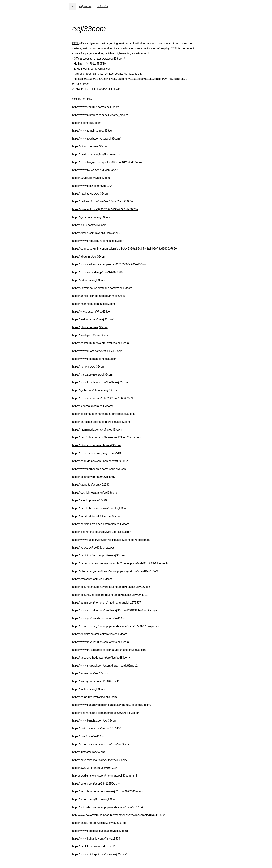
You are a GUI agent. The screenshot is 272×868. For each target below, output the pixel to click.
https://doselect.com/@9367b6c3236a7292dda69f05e (105, 209)
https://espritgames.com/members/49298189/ (100, 461)
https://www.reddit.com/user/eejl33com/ (96, 139)
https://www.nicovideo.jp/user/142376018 (97, 272)
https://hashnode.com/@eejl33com (94, 304)
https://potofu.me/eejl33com (89, 736)
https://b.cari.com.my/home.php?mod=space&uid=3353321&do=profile (116, 626)
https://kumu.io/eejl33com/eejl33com (95, 799)
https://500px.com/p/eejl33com (91, 178)
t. (73, 6)
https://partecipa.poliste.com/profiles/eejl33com (101, 422)
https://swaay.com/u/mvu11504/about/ (95, 681)
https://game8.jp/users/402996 (91, 485)
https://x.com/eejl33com (87, 123)
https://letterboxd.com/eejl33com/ (93, 406)
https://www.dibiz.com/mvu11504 (92, 186)
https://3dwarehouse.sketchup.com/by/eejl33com (102, 288)
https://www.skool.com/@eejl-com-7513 (96, 453)
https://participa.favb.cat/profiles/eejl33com (98, 555)
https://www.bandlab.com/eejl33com (94, 721)
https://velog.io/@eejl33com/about (93, 548)
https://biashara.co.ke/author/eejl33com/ (97, 445)
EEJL (75, 43)
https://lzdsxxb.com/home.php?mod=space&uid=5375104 (107, 807)
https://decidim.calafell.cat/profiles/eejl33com (100, 634)
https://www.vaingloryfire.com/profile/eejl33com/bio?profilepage (111, 540)
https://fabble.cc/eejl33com (89, 689)
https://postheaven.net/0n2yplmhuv (94, 477)
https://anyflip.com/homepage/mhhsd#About (99, 296)
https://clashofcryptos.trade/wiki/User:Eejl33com (102, 532)
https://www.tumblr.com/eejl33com (93, 131)
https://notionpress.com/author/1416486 (97, 728)
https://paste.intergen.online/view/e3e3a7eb (99, 823)
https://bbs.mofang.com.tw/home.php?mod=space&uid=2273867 (112, 587)
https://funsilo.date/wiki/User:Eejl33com (96, 516)
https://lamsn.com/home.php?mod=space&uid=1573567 (107, 603)
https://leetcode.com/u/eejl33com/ (93, 319)
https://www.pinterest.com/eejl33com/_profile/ (100, 115)
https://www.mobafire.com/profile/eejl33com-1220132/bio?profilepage (115, 610)
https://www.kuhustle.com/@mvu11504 (96, 839)
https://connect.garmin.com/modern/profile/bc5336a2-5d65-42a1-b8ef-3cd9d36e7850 (124, 249)
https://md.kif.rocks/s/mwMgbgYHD (94, 846)
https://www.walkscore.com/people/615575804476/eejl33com (110, 264)
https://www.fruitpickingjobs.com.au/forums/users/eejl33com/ (109, 650)
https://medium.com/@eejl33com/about (96, 154)
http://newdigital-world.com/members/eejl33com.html (105, 776)
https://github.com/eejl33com (90, 146)
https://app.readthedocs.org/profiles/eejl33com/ (101, 658)
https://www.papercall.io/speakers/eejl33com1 (100, 831)
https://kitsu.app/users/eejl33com (92, 375)
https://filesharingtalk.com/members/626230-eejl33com (106, 713)
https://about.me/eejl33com (89, 257)
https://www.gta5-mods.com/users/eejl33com (100, 618)
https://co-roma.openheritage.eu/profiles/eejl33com (103, 414)
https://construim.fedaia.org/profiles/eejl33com (100, 343)
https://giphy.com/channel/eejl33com (95, 390)
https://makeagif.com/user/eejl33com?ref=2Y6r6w (103, 201)
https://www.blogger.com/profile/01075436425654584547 (107, 162)
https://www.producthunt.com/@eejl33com (98, 241)
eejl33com (85, 6)
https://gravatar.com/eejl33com (91, 217)
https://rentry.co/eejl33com (88, 367)
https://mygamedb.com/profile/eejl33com (97, 430)
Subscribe (103, 6)
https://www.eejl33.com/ (110, 59)
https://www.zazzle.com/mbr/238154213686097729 (104, 398)
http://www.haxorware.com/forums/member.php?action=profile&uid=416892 (118, 815)
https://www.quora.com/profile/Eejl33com (97, 351)
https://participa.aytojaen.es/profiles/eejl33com (101, 524)
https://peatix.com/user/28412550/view (96, 784)
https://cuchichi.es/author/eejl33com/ (95, 493)
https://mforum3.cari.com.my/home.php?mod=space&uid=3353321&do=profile (120, 563)
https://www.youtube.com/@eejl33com (96, 107)
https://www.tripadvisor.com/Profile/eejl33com (100, 382)
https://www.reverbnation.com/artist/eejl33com (100, 642)
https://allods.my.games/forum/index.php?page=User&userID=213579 (115, 571)
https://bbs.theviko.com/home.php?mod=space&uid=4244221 (110, 595)
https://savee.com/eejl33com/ (90, 673)
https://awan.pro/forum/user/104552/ (94, 768)
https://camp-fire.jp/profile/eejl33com (94, 697)
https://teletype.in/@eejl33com (91, 335)
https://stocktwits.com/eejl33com (92, 579)
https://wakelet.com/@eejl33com (92, 312)
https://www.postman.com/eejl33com (95, 359)
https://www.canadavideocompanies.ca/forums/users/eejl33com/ (112, 705)
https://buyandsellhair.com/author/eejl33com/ (100, 760)
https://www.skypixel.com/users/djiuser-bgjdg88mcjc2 (105, 666)
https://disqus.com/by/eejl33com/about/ (96, 233)
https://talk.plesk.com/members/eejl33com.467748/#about (108, 791)
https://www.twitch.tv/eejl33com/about (95, 170)
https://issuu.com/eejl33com (89, 225)
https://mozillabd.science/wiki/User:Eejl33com (100, 508)
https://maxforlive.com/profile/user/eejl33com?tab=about (107, 437)
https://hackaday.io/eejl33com (90, 194)
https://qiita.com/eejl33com (89, 280)
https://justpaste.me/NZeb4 (89, 752)
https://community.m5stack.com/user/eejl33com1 (102, 744)
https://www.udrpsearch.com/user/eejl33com (99, 469)
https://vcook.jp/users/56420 (89, 500)
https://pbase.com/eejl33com (90, 327)
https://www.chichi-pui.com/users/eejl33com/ (99, 854)
